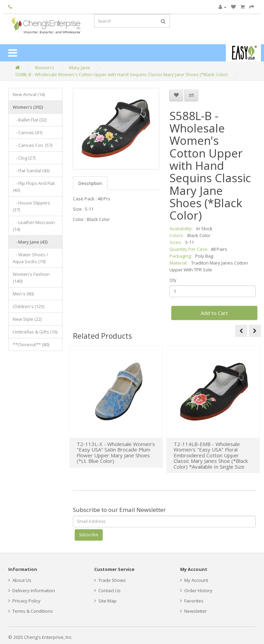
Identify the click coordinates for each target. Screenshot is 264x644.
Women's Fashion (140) (31, 278)
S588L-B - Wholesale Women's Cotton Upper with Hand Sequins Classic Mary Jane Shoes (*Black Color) (121, 74)
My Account (194, 580)
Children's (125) (29, 306)
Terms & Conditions (31, 611)
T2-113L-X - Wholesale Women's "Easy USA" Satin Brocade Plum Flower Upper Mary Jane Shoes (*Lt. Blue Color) (116, 453)
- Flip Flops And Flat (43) (34, 187)
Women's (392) (28, 107)
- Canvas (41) (27, 132)
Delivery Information (32, 590)
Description (90, 183)
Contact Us (107, 590)
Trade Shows (110, 580)
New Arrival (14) (29, 94)
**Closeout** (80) (31, 344)
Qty (173, 280)
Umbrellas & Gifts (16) (35, 332)
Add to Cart (214, 313)
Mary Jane (80, 68)
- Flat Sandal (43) (31, 171)
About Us (20, 580)
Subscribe (89, 535)
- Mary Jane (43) (30, 242)
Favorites (192, 601)
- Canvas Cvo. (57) (32, 145)
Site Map (105, 601)
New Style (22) (27, 319)
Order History (196, 590)
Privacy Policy (24, 601)
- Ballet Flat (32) (30, 120)
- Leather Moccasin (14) (34, 226)
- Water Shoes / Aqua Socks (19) (30, 258)
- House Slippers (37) (31, 206)
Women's (45, 68)
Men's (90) (23, 294)
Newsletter (194, 611)
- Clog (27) (24, 158)
